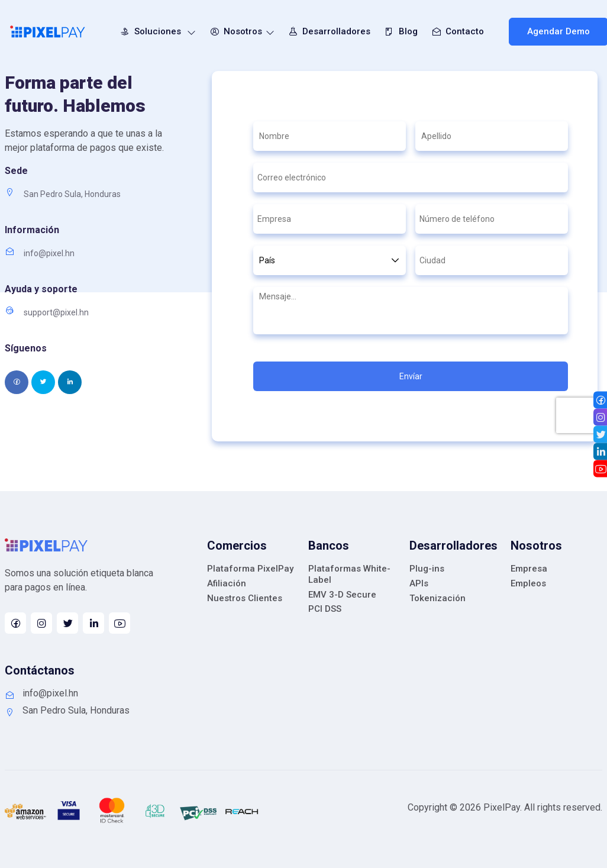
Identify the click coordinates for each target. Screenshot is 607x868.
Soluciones (156, 31)
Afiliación (227, 583)
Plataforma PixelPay (250, 569)
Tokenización (438, 598)
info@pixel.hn (41, 693)
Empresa (529, 569)
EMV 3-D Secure (342, 595)
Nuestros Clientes (245, 598)
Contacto (456, 31)
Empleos (528, 583)
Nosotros (240, 31)
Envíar (411, 376)
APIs (419, 583)
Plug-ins (427, 569)
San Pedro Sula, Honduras (67, 711)
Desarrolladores (327, 31)
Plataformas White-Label (349, 574)
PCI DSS (325, 609)
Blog (399, 31)
